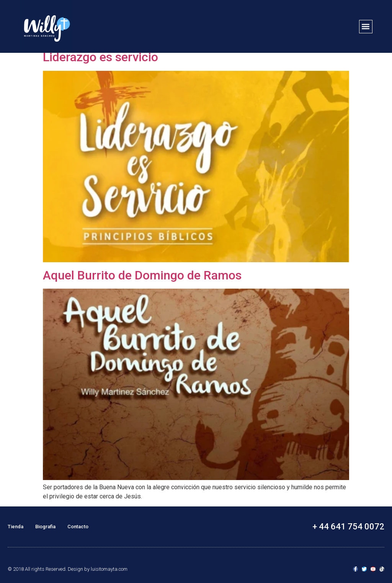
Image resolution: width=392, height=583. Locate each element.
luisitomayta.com (109, 569)
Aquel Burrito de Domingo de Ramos (142, 275)
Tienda (16, 527)
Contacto (78, 527)
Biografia (45, 527)
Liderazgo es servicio (100, 57)
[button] (366, 27)
